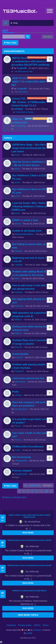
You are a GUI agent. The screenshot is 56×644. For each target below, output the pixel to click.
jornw (17, 155)
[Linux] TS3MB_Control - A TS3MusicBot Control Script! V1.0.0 (29, 102)
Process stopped (22, 471)
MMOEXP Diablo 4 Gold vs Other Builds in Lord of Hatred (30, 540)
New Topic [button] (10, 43)
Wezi (17, 278)
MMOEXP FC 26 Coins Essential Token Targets (30, 591)
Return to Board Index (14, 497)
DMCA (37, 625)
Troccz (18, 426)
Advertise (11, 625)
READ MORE (28, 533)
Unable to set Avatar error (27, 231)
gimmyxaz (20, 382)
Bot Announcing (21, 457)
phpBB (29, 633)
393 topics (48, 37)
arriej (18, 450)
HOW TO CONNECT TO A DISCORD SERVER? (29, 82)
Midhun (18, 319)
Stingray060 (21, 461)
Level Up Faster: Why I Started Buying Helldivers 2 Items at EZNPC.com (29, 206)
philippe (19, 109)
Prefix (15, 392)
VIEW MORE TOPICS (28, 615)
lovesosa (19, 306)
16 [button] (46, 491)
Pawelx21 (19, 371)
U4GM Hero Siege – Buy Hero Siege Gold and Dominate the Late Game (29, 148)
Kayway (18, 251)
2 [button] (24, 491)
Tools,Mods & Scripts (25, 112)
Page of (35, 485)
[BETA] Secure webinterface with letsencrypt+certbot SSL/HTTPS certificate (30, 61)
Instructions (23, 92)
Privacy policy (25, 625)
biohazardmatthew (24, 234)
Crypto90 (22, 68)
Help (5, 31)
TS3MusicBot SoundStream (28, 447)
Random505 (21, 474)
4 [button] (32, 491)
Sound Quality (20, 354)
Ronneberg (20, 126)
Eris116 (18, 347)
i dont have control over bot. (28, 378)
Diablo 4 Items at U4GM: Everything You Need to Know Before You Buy (30, 516)
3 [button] (28, 491)
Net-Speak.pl (21, 409)
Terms (46, 625)
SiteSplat (37, 630)
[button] (51, 491)
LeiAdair (19, 265)
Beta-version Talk (25, 71)
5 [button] (37, 491)
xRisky (18, 395)
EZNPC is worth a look (25, 220)
